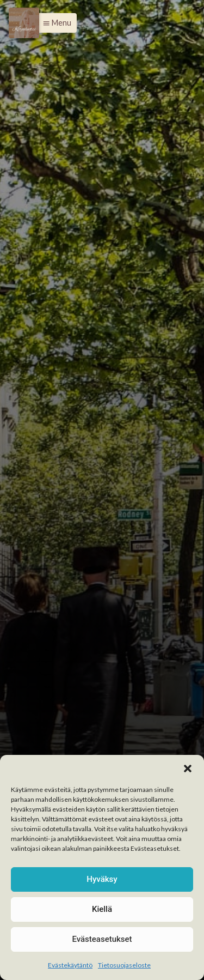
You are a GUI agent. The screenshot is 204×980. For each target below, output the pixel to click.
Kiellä (102, 909)
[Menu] (24, 23)
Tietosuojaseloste (124, 965)
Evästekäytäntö (70, 965)
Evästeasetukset (102, 939)
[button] (188, 769)
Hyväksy (102, 879)
